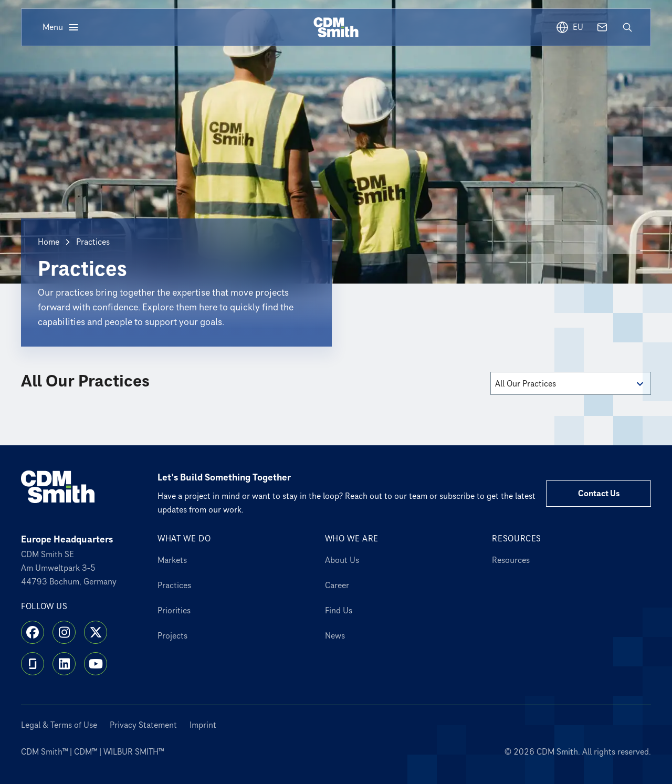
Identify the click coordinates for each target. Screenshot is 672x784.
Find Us (339, 611)
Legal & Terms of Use (59, 725)
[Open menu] (61, 27)
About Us (342, 560)
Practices (174, 586)
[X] (96, 632)
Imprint (203, 725)
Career (337, 586)
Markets (172, 560)
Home (49, 242)
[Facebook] (33, 632)
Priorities (174, 611)
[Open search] (627, 27)
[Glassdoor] (33, 664)
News (335, 636)
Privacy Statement (143, 725)
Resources (511, 560)
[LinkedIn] (64, 664)
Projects (172, 636)
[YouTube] (96, 664)
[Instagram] (64, 632)
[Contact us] (602, 27)
